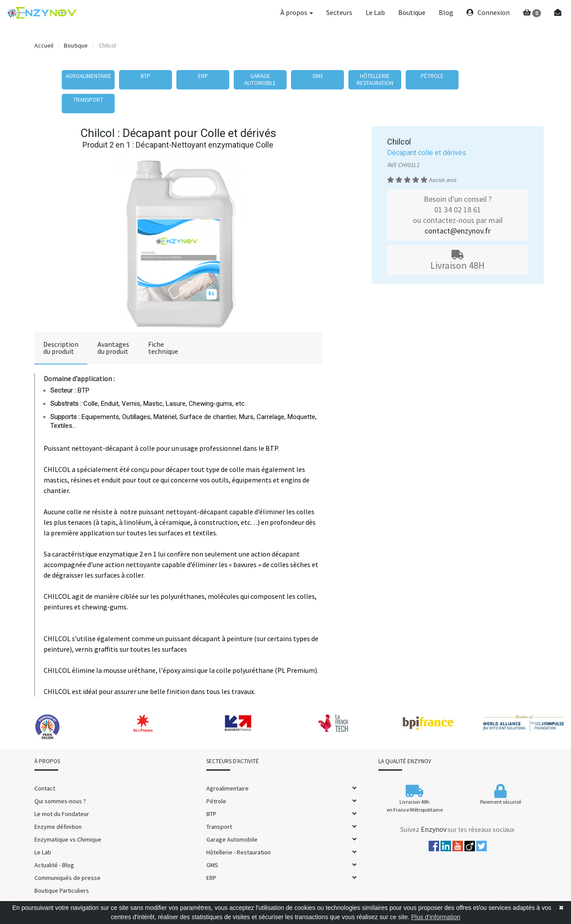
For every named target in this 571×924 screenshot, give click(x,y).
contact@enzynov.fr (458, 231)
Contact (45, 788)
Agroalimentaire (228, 788)
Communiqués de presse (67, 878)
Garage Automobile (232, 839)
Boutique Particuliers (62, 891)
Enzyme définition (58, 827)
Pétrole (216, 801)
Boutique (412, 12)
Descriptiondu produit (61, 348)
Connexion (488, 12)
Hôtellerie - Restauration (239, 852)
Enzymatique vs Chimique (68, 839)
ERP (211, 878)
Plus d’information (435, 917)
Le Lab (375, 12)
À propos (297, 12)
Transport (219, 827)
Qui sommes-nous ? (60, 801)
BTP (211, 814)
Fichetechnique (163, 348)
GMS (212, 865)
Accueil (44, 45)
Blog (446, 12)
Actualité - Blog (54, 865)
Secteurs (339, 12)
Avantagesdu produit (113, 348)
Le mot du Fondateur (62, 814)
